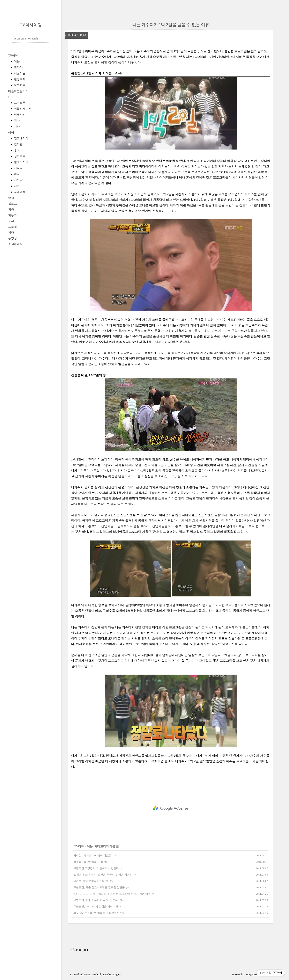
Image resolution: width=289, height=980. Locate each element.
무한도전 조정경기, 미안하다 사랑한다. (96, 868)
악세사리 (19, 115)
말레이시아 (21, 162)
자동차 (13, 215)
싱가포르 (19, 156)
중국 (16, 150)
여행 (11, 133)
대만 (16, 186)
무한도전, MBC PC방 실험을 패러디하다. (97, 906)
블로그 (13, 204)
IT (10, 97)
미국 (16, 174)
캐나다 (18, 168)
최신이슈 (19, 73)
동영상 (13, 238)
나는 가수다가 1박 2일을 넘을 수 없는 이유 (171, 25)
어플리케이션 (22, 109)
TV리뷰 (13, 56)
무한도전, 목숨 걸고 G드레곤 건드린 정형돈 (99, 887)
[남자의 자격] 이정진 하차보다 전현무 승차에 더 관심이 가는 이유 (112, 894)
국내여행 (19, 192)
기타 (16, 127)
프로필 (13, 227)
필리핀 (18, 144)
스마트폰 (19, 103)
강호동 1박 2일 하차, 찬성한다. (91, 862)
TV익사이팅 (31, 25)
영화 (11, 209)
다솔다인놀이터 (18, 91)
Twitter (87, 974)
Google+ (116, 974)
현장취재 (19, 79)
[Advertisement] (171, 808)
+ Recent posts (80, 950)
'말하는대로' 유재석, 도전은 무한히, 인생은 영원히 (103, 875)
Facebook (97, 974)
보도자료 (19, 85)
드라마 (18, 67)
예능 (16, 61)
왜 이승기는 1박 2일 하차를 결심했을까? (97, 913)
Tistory (248, 974)
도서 (11, 221)
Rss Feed (74, 974)
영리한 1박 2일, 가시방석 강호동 (92, 855)
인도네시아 (21, 138)
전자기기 (19, 121)
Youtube (107, 974)
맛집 (11, 198)
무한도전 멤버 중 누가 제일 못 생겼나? (96, 900)
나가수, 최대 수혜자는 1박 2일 (91, 881)
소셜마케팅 (15, 244)
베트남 (18, 180)
